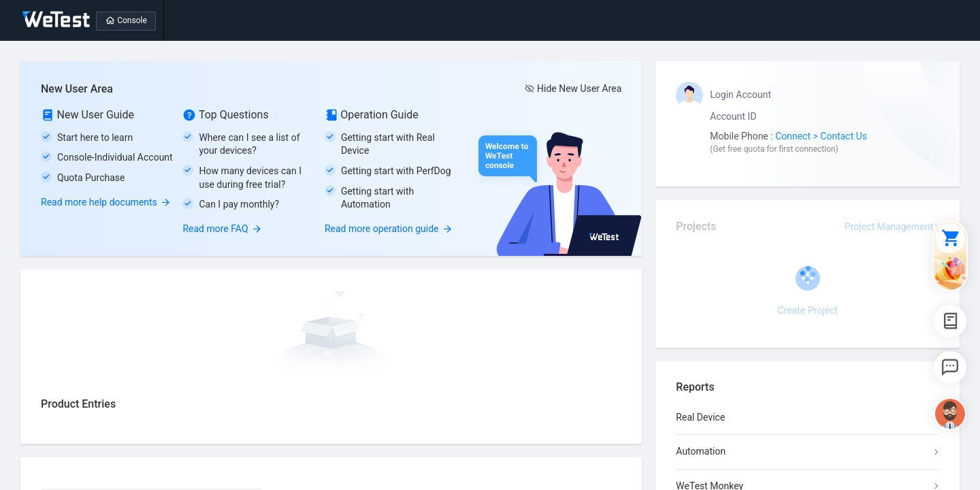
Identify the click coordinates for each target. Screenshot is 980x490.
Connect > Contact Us (821, 136)
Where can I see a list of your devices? (249, 144)
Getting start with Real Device (388, 144)
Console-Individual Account (115, 157)
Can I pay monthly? (239, 204)
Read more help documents (106, 202)
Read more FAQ (222, 229)
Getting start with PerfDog (396, 171)
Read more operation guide (389, 229)
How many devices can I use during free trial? (250, 178)
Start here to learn (95, 137)
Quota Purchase (91, 178)
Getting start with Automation (377, 198)
